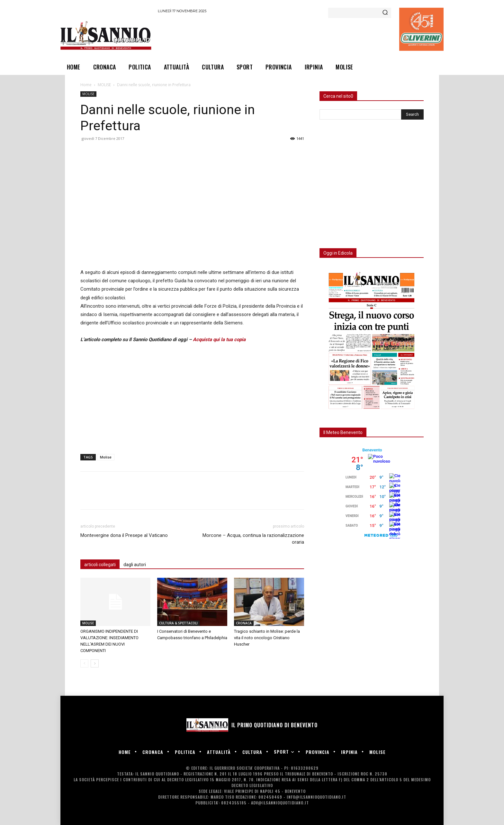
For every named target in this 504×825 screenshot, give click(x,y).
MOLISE (104, 85)
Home (86, 85)
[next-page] (95, 663)
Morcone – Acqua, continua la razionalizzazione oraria (253, 539)
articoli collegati (100, 565)
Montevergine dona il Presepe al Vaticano (124, 535)
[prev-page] (84, 663)
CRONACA (244, 623)
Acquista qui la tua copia (219, 340)
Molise (106, 457)
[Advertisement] (275, 35)
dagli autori (135, 565)
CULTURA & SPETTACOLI (178, 623)
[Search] (385, 13)
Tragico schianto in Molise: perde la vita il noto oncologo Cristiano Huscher (267, 638)
